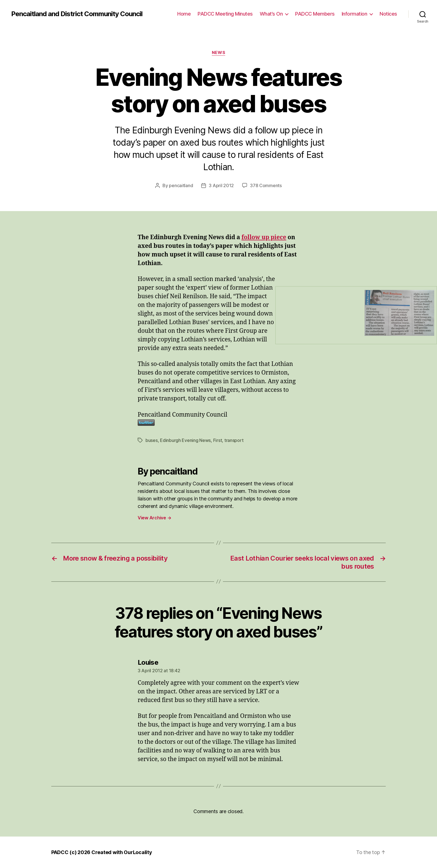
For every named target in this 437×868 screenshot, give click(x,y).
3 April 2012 (221, 185)
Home (184, 14)
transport (234, 440)
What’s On (271, 14)
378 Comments (266, 185)
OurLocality (138, 852)
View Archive (154, 518)
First (218, 440)
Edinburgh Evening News (185, 440)
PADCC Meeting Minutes (225, 14)
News (219, 53)
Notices (388, 14)
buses (152, 440)
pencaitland (181, 185)
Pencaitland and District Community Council (77, 14)
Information (355, 14)
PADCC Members (315, 14)
